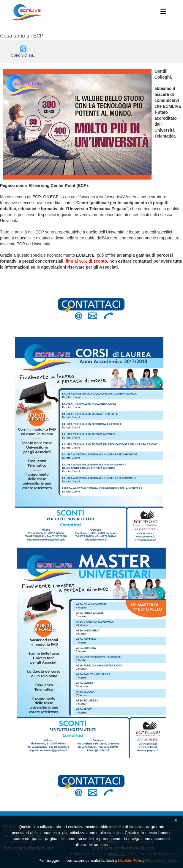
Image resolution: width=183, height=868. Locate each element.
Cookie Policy (131, 860)
